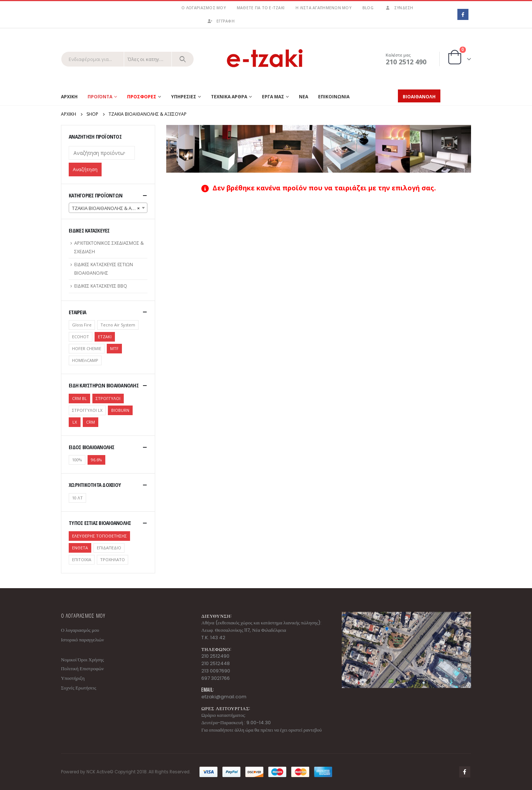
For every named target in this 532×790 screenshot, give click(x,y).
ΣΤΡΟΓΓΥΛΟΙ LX (87, 410)
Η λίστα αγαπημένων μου (323, 8)
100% (77, 460)
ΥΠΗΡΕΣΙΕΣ (184, 97)
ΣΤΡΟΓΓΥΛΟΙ (108, 398)
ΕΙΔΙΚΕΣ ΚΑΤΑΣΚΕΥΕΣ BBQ (101, 286)
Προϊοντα (100, 97)
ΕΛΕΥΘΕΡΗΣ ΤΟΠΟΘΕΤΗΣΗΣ (99, 536)
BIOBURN (120, 410)
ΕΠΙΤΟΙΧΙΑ (82, 560)
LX (75, 422)
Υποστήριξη (73, 678)
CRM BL (79, 398)
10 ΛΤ (77, 498)
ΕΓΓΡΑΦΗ (221, 21)
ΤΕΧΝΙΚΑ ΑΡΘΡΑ (229, 97)
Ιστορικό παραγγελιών (82, 640)
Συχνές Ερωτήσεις (79, 688)
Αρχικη (69, 97)
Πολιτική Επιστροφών (82, 669)
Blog (368, 8)
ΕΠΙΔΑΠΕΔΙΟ (109, 548)
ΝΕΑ (303, 97)
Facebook (465, 772)
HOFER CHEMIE (87, 348)
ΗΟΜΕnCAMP (85, 360)
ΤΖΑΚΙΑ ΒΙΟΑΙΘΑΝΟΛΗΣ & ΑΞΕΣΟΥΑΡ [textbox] (110, 208)
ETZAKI (105, 337)
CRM (91, 422)
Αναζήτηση (85, 169)
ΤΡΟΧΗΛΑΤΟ (112, 560)
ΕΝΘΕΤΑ (80, 548)
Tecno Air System (118, 325)
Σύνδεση (399, 8)
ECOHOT (81, 337)
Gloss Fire (82, 325)
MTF (114, 348)
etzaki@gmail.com (224, 697)
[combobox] (108, 208)
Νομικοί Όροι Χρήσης (82, 660)
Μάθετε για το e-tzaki (261, 8)
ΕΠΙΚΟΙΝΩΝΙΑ (334, 97)
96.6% (96, 460)
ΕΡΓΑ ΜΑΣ (273, 97)
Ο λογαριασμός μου (203, 8)
